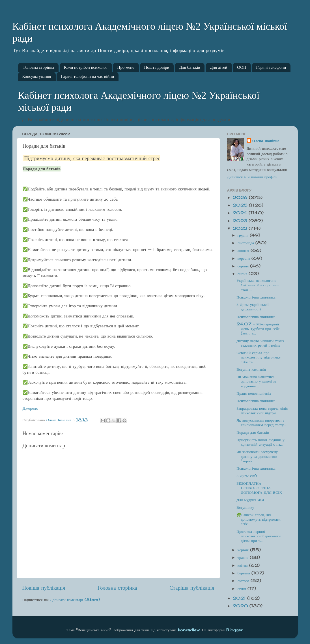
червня (244, 550)
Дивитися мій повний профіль (252, 177)
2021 (240, 598)
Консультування (37, 76)
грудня (244, 235)
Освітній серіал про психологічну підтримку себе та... (259, 357)
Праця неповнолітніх (254, 393)
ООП (242, 67)
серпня (244, 266)
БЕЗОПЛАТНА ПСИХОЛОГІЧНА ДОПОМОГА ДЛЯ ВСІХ (259, 488)
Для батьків (190, 67)
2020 (241, 606)
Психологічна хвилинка (256, 297)
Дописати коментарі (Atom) (75, 600)
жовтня (244, 250)
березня (245, 573)
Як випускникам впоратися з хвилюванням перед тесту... (261, 422)
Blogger (234, 630)
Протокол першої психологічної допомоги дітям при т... (259, 536)
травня (244, 557)
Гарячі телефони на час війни (87, 76)
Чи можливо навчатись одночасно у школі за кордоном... (256, 381)
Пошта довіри (157, 67)
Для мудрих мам (250, 500)
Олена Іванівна (266, 141)
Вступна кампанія (251, 369)
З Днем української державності (252, 307)
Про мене (126, 67)
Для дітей (218, 67)
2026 (241, 198)
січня (243, 589)
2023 (241, 221)
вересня (245, 258)
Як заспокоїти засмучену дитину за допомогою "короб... (257, 456)
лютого (244, 581)
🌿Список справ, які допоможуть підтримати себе (259, 519)
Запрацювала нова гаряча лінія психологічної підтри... (262, 411)
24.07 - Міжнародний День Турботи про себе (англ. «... (258, 329)
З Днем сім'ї (247, 476)
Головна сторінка (39, 67)
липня (243, 274)
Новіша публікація (44, 588)
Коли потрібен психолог (86, 67)
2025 (241, 205)
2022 (241, 228)
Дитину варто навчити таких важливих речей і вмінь (260, 343)
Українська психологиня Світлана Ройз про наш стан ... (258, 285)
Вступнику (245, 507)
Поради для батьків (253, 432)
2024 (241, 213)
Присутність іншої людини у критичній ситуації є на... (261, 442)
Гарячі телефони (271, 67)
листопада (247, 243)
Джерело (31, 408)
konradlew (189, 630)
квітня (243, 565)
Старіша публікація (192, 588)
